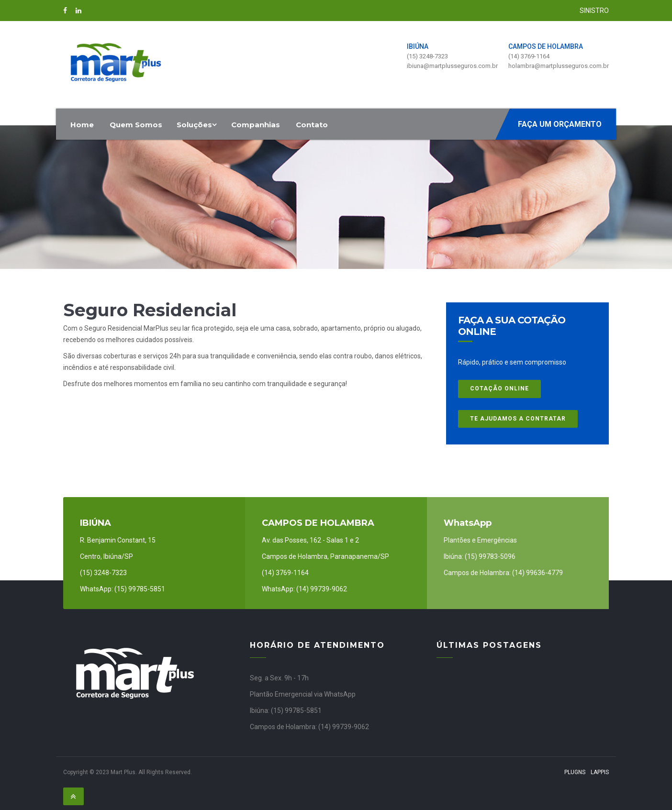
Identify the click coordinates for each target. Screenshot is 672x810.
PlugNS (575, 772)
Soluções (197, 125)
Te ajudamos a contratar (518, 419)
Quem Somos (136, 125)
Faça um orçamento (560, 124)
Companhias (256, 125)
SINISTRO (594, 11)
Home (82, 125)
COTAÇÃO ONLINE (499, 388)
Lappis (600, 772)
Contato (312, 125)
